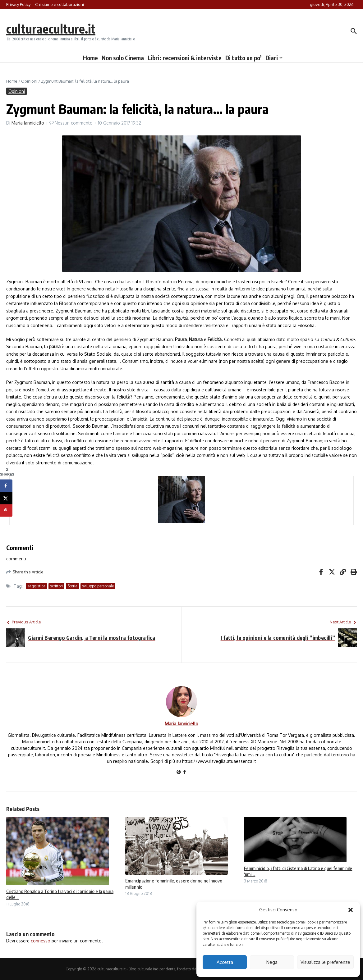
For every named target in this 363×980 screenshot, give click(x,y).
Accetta (225, 962)
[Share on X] (6, 498)
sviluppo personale (98, 586)
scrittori (56, 586)
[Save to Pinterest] (6, 511)
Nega (272, 962)
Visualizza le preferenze (325, 962)
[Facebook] (185, 772)
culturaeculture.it (51, 29)
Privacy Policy (18, 4)
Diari (274, 58)
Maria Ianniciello (28, 123)
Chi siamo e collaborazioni (60, 4)
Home (90, 58)
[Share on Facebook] (6, 486)
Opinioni (29, 81)
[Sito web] (179, 772)
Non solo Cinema (123, 58)
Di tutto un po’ (244, 58)
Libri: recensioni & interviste (185, 58)
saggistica (36, 586)
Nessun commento (74, 123)
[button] (351, 910)
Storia (72, 586)
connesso (41, 941)
